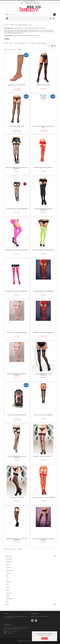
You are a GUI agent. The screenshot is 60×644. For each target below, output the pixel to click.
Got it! (45, 638)
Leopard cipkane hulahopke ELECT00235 (17, 415)
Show (12, 50)
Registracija (37, 3)
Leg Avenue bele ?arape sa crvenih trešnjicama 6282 (43, 127)
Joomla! (18, 642)
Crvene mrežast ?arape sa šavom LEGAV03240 (17, 209)
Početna (12, 25)
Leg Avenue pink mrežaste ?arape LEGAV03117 (17, 291)
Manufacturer (33, 43)
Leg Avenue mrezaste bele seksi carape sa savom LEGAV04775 (17, 168)
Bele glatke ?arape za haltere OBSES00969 (17, 332)
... (48, 50)
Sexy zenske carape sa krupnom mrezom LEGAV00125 (17, 457)
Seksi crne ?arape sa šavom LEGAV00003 (43, 415)
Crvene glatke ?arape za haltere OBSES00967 (43, 291)
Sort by (16, 43)
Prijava (22, 3)
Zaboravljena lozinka (29, 3)
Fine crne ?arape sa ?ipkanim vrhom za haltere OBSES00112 (43, 539)
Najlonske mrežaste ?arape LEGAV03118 (43, 167)
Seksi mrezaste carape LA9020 (17, 126)
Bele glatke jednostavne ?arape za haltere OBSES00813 (17, 374)
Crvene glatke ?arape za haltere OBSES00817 (43, 332)
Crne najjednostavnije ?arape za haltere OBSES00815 (43, 374)
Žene (16, 25)
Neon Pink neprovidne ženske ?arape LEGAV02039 (17, 250)
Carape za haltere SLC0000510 (43, 85)
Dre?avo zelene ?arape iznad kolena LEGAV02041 (43, 250)
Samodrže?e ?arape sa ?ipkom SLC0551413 (43, 456)
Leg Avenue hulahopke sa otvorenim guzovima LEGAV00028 (17, 539)
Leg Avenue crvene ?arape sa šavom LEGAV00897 (43, 497)
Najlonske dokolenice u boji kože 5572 (17, 85)
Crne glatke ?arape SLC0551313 (17, 497)
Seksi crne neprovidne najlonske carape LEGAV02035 (43, 209)
